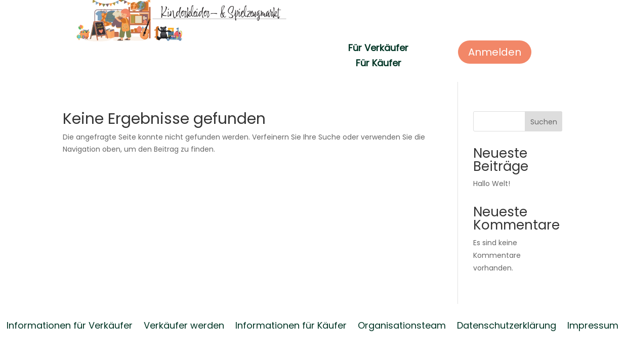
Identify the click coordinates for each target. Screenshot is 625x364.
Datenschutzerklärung (507, 324)
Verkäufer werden (184, 324)
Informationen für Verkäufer (70, 324)
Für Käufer (379, 64)
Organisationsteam (402, 324)
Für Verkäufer (378, 49)
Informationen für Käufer (291, 324)
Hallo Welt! (492, 184)
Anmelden (495, 52)
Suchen (544, 122)
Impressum (593, 324)
